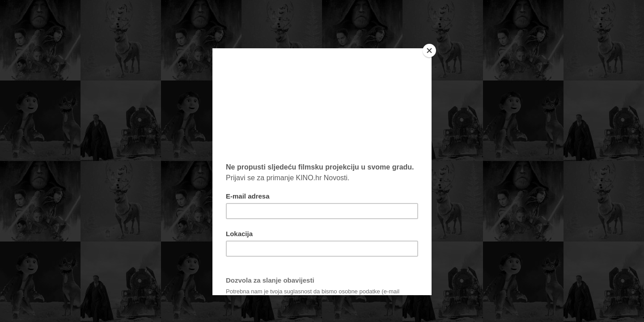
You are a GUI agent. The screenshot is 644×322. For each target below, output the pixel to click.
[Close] (429, 51)
